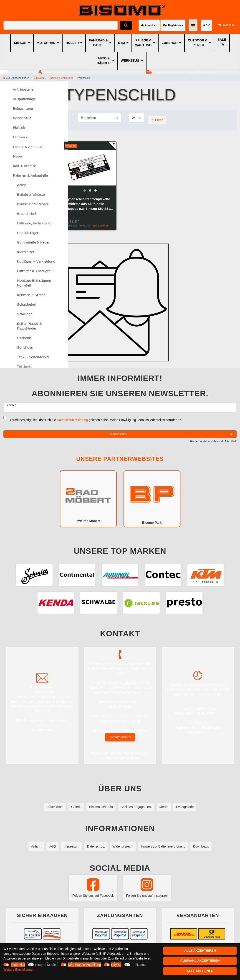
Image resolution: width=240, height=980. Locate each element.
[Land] (193, 25)
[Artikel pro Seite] (136, 118)
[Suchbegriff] (61, 25)
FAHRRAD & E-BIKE (98, 43)
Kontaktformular (120, 737)
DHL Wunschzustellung (85, 965)
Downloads (201, 846)
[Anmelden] (149, 25)
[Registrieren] (173, 25)
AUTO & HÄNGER (104, 61)
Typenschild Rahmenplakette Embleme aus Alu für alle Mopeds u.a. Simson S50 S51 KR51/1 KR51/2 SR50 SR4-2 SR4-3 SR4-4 (88, 204)
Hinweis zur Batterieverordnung (163, 846)
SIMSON (20, 43)
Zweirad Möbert (88, 499)
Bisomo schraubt (101, 807)
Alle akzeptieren (200, 951)
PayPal (116, 965)
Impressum (72, 846)
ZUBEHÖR (170, 43)
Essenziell (18, 965)
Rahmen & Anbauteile (60, 78)
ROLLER (72, 43)
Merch (164, 807)
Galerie (76, 807)
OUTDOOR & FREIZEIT (198, 43)
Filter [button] (157, 120)
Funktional (139, 965)
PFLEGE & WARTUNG (143, 43)
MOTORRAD (46, 43)
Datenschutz (96, 846)
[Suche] (126, 25)
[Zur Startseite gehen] (16, 78)
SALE (222, 40)
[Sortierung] (99, 118)
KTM (121, 43)
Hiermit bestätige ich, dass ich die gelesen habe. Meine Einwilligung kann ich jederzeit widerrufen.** (95, 420)
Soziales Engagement (136, 807)
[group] (90, 168)
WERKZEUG (130, 61)
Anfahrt (36, 846)
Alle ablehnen (200, 971)
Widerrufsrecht (123, 846)
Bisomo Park (152, 498)
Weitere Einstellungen (19, 970)
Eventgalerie (185, 807)
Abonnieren (172, 434)
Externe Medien (46, 965)
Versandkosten (101, 226)
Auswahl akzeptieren (200, 961)
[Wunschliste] (206, 25)
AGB (53, 846)
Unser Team (55, 807)
